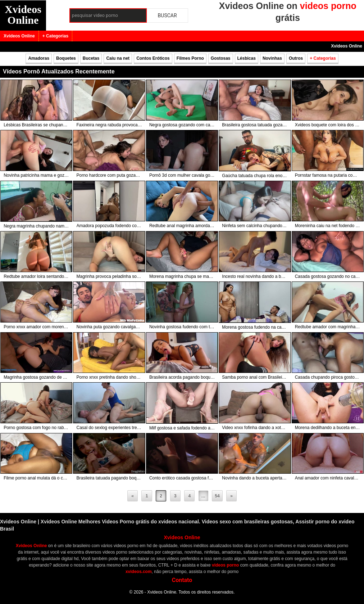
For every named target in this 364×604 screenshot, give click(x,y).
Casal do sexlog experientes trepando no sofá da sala (109, 428)
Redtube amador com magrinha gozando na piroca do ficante (328, 327)
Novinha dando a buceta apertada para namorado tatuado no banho (255, 478)
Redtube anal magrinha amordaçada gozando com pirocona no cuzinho (182, 226)
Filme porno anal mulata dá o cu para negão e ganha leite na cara (36, 478)
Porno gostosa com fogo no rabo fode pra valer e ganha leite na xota (36, 428)
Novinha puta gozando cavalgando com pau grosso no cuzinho (109, 327)
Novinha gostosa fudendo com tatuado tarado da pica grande (182, 327)
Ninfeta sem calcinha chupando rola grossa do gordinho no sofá (255, 226)
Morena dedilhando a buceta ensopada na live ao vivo (328, 428)
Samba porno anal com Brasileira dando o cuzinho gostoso (255, 377)
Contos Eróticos (153, 58)
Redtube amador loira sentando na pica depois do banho (36, 276)
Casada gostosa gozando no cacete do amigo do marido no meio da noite (328, 276)
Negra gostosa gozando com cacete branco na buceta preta (182, 125)
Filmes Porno (190, 58)
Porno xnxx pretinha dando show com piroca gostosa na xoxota (109, 377)
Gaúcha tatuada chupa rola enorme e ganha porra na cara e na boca (255, 176)
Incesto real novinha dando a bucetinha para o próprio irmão (255, 276)
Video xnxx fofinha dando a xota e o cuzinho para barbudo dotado (255, 428)
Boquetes (66, 58)
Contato (182, 580)
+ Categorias (55, 36)
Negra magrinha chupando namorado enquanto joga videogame (36, 226)
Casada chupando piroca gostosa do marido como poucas (328, 377)
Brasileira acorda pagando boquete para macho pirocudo (182, 377)
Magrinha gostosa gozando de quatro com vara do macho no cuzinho (36, 377)
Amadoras (39, 58)
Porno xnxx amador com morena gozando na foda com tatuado (36, 327)
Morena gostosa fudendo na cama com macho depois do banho (255, 327)
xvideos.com (139, 572)
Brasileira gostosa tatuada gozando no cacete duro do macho (255, 125)
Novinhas (272, 58)
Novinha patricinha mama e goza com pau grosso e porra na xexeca (36, 175)
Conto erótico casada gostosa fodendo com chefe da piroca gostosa (182, 478)
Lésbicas (247, 58)
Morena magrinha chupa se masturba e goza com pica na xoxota (182, 276)
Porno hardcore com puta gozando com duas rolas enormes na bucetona (109, 175)
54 (217, 496)
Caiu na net (118, 58)
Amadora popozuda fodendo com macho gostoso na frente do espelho (109, 226)
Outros (296, 58)
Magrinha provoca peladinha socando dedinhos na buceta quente (109, 276)
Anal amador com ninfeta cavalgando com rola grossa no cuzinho (328, 478)
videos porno (225, 565)
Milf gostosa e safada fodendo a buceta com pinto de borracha (182, 428)
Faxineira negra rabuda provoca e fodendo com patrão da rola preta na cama (109, 125)
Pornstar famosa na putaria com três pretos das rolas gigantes (328, 175)
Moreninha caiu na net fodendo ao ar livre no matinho (328, 226)
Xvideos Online (23, 15)
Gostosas (221, 58)
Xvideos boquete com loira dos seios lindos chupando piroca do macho (328, 125)
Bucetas (91, 58)
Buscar (167, 15)
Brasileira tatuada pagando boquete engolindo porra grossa (109, 478)
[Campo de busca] (108, 15)
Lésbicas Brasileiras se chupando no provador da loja (36, 125)
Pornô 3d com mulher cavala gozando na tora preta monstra (182, 175)
